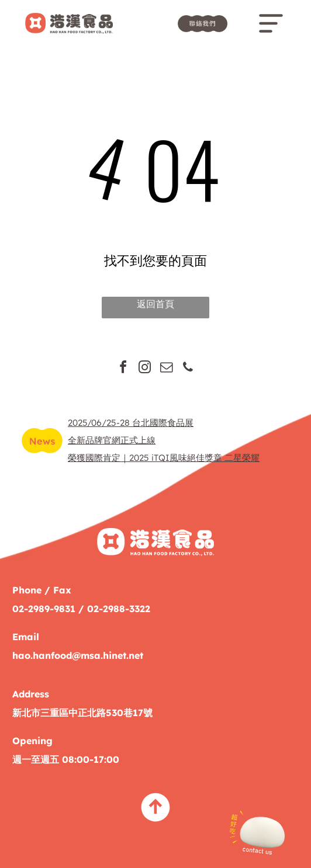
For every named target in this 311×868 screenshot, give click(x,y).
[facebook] (123, 369)
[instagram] (145, 369)
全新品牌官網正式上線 (112, 440)
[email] (167, 369)
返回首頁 (155, 304)
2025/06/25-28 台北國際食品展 (131, 423)
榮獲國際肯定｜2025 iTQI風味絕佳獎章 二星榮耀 (164, 458)
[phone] (188, 369)
